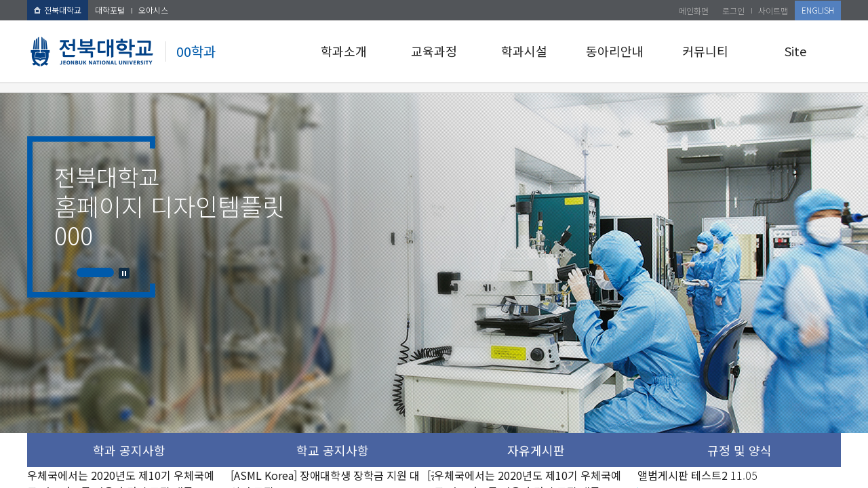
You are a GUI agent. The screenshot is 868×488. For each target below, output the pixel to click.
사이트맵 (773, 11)
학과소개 (344, 51)
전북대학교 (58, 10)
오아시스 (153, 10)
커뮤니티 (705, 51)
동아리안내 (615, 51)
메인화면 (694, 11)
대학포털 (110, 10)
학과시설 (524, 51)
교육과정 (434, 51)
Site (795, 51)
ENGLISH (818, 10)
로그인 (733, 11)
